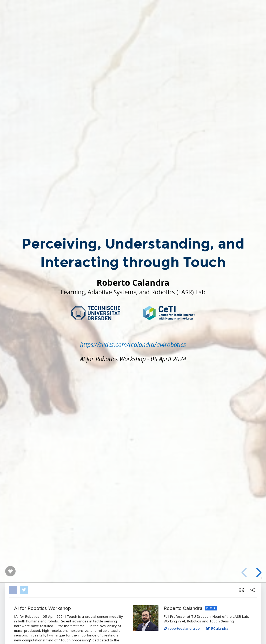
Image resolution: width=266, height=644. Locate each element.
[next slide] (258, 573)
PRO (209, 608)
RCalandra (217, 628)
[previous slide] (245, 573)
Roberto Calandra (183, 608)
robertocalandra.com (183, 628)
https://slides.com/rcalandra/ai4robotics (133, 344)
